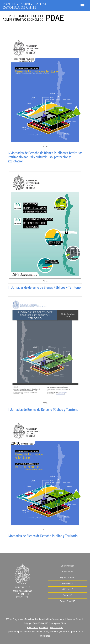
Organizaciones (67, 578)
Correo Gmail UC (68, 601)
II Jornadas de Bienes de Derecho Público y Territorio (43, 410)
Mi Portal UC (67, 589)
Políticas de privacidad (38, 628)
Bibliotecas (67, 583)
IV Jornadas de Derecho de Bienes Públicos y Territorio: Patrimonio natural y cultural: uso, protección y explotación (45, 157)
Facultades (67, 572)
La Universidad (68, 566)
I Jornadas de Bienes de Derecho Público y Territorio (43, 536)
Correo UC (68, 595)
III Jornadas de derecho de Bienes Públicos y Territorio (44, 287)
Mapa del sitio (56, 628)
